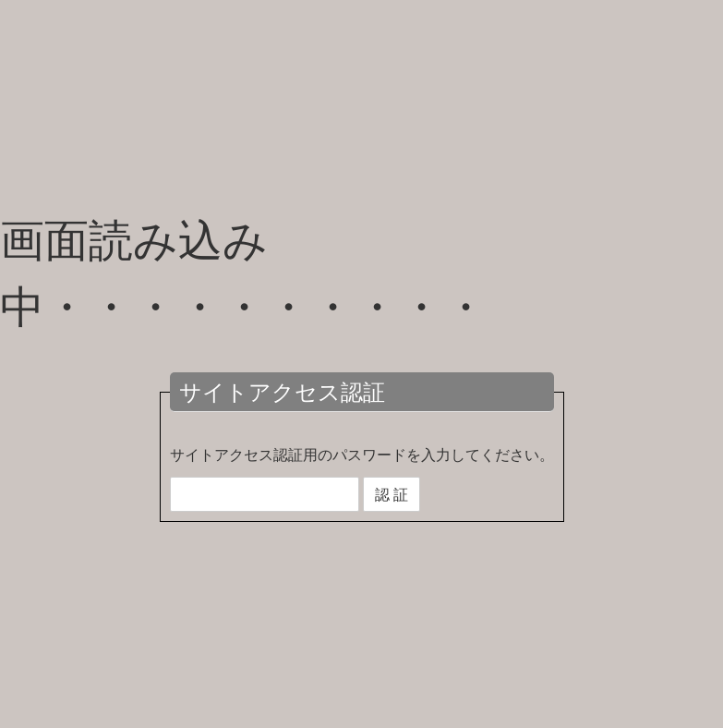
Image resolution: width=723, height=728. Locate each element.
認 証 (392, 494)
